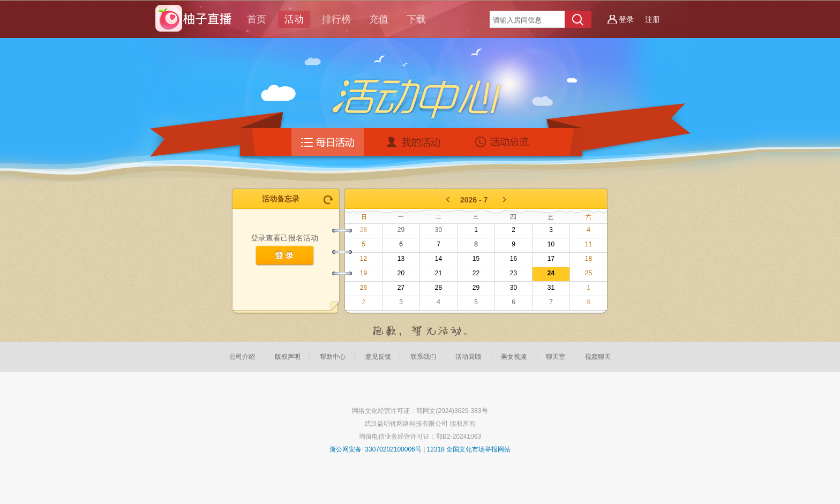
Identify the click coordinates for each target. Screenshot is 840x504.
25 (588, 273)
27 (401, 288)
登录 (626, 19)
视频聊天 (598, 357)
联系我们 (423, 357)
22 (476, 273)
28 (363, 230)
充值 (379, 19)
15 (476, 259)
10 (551, 244)
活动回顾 (468, 357)
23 (513, 273)
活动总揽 (504, 142)
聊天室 (556, 357)
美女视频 (514, 357)
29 (401, 230)
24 (551, 273)
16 (513, 259)
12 (363, 259)
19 (363, 273)
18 (588, 259)
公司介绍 (242, 357)
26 (363, 288)
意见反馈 (378, 357)
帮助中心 (333, 357)
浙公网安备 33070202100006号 (376, 449)
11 (588, 244)
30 (438, 230)
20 (401, 273)
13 (401, 259)
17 (551, 259)
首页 (257, 19)
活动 (294, 19)
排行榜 (336, 19)
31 (551, 288)
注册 (652, 19)
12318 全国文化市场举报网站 (469, 449)
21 (438, 273)
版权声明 (288, 357)
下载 (416, 19)
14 (438, 259)
